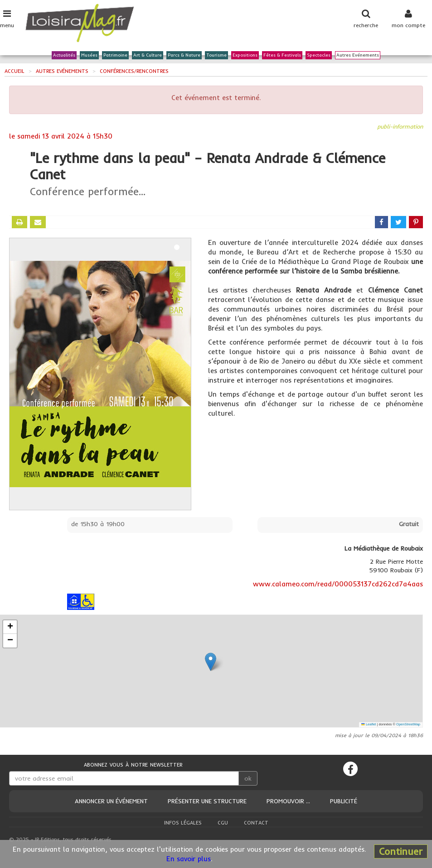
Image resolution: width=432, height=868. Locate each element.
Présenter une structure (207, 801)
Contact (256, 823)
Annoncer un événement (111, 801)
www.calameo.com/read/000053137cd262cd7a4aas (338, 584)
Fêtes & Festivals (282, 55)
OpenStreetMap (408, 724)
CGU (223, 823)
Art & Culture (148, 55)
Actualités (64, 55)
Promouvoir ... (288, 801)
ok (248, 778)
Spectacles (319, 55)
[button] (211, 662)
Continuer (401, 851)
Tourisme (216, 55)
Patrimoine (115, 55)
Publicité (344, 801)
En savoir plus (189, 859)
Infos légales (183, 823)
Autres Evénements (358, 55)
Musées (89, 55)
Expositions (245, 55)
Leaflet (369, 724)
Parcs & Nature (184, 55)
